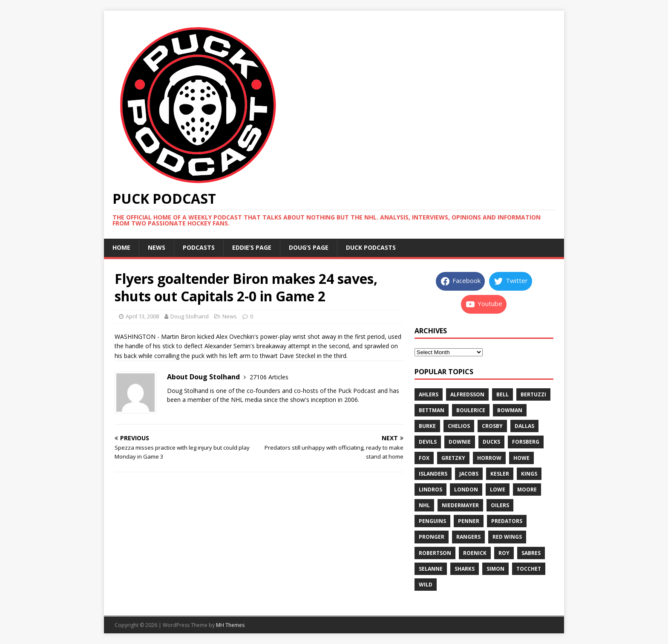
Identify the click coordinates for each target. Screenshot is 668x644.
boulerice (471, 410)
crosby (492, 426)
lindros (430, 489)
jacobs (469, 474)
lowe (498, 489)
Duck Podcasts (371, 247)
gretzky (453, 458)
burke (427, 426)
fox (424, 458)
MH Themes (230, 625)
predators (507, 521)
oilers (500, 505)
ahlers (429, 394)
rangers (468, 537)
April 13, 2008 (142, 316)
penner (469, 521)
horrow (489, 458)
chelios (459, 426)
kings (529, 474)
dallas (524, 426)
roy (504, 553)
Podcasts (199, 247)
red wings (507, 537)
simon (495, 569)
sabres (531, 553)
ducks (491, 442)
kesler (500, 474)
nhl (424, 505)
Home (121, 247)
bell (502, 394)
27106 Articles (269, 377)
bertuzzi (533, 394)
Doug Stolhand (190, 316)
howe (521, 458)
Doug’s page (309, 247)
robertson (435, 553)
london (466, 489)
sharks (465, 569)
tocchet (529, 569)
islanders (433, 474)
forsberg (526, 442)
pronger (432, 537)
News (157, 247)
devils (428, 442)
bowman (510, 410)
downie (460, 442)
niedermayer (460, 505)
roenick (475, 553)
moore (527, 489)
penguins (432, 521)
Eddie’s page (252, 247)
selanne (431, 569)
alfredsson (467, 394)
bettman (432, 410)
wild (426, 585)
